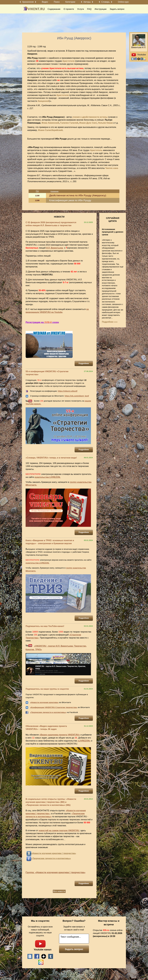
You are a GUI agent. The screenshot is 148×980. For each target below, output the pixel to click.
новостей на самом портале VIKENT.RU (59, 831)
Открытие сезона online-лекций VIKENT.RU (108, 933)
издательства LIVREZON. (48, 477)
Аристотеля (68, 61)
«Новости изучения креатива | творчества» (54, 853)
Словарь (105, 2)
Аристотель (96, 150)
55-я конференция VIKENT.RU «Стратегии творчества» (47, 373)
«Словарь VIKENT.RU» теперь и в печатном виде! (51, 458)
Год (37, 191)
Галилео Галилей (69, 123)
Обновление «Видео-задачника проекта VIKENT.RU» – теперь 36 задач (46, 728)
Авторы (87, 2)
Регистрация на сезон (42, 322)
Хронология (28, 2)
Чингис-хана (112, 168)
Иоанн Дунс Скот (88, 123)
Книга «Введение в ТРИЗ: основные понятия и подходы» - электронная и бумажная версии (50, 542)
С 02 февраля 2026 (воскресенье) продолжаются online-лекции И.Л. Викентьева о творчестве (51, 224)
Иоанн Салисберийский (50, 130)
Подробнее (84, 363)
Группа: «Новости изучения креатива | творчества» (56, 872)
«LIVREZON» (84, 741)
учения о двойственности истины (90, 117)
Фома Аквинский (50, 123)
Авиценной (43, 101)
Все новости (59, 891)
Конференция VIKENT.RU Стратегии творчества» (54, 707)
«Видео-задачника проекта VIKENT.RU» (60, 735)
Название (55, 191)
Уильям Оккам (105, 123)
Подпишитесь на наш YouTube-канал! (45, 626)
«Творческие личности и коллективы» (48, 712)
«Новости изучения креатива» (44, 702)
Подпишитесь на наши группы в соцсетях (47, 689)
